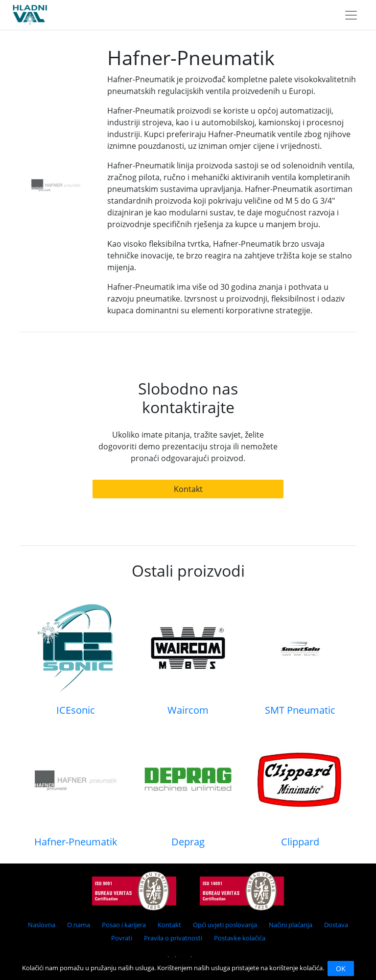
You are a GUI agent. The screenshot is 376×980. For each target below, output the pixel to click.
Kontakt (188, 489)
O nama (79, 925)
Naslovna (42, 925)
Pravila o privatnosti (173, 938)
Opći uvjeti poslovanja (225, 925)
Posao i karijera (124, 925)
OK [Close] (341, 968)
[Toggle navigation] (351, 15)
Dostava (336, 925)
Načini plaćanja (291, 925)
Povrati (122, 938)
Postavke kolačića (240, 938)
